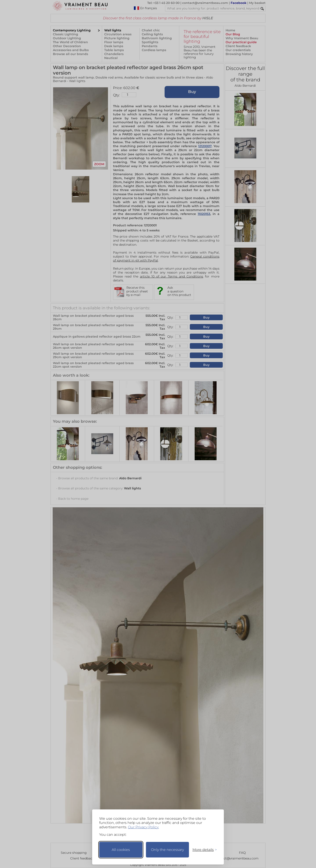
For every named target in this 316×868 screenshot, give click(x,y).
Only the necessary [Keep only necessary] (167, 850)
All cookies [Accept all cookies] (121, 850)
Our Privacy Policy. (143, 827)
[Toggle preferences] (203, 850)
